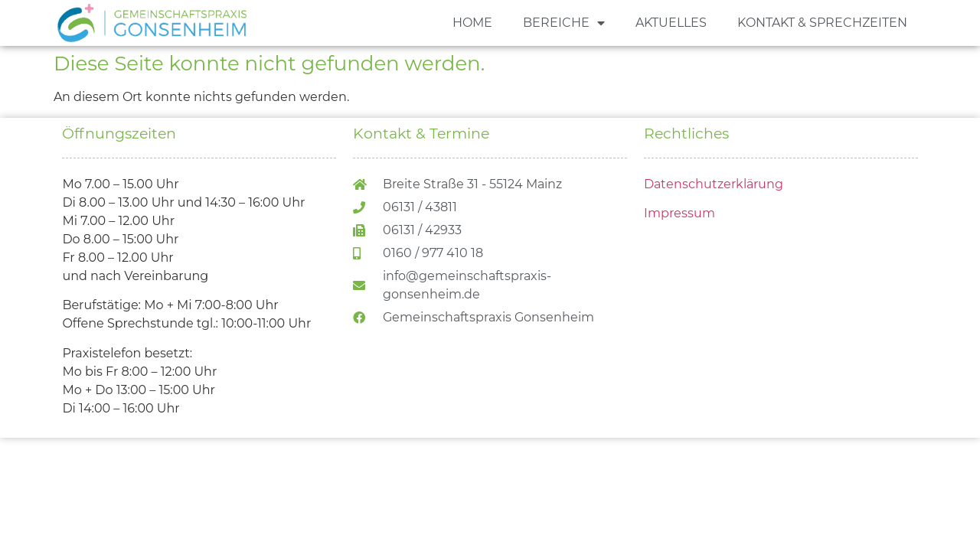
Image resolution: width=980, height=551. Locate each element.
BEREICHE (564, 23)
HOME (472, 23)
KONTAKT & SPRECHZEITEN (822, 23)
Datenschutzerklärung (714, 184)
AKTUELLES (671, 23)
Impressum (679, 213)
